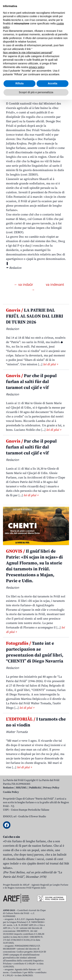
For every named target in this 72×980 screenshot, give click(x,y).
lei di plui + (51, 364)
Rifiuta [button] (20, 964)
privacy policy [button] (37, 947)
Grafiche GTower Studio (32, 817)
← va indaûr (24, 284)
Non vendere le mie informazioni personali (27, 933)
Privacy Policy (51, 788)
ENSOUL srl (10, 817)
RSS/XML (21, 788)
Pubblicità (35, 788)
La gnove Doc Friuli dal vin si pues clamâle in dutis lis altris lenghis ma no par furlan (35, 70)
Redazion (8, 788)
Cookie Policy (11, 792)
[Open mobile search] (56, 30)
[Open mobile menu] (65, 30)
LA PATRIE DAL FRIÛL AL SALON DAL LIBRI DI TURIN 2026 (35, 316)
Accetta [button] (53, 964)
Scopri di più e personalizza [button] (36, 972)
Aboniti (14, 30)
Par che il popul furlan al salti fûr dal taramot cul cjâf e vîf (31, 382)
